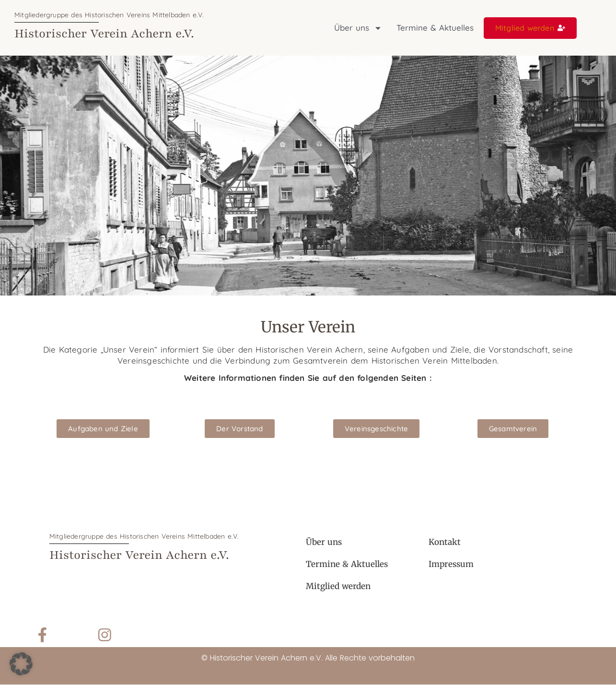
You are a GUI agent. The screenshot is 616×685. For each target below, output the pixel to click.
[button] (21, 664)
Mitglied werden (338, 586)
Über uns (358, 28)
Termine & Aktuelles (435, 28)
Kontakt (445, 542)
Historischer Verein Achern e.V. (104, 34)
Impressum (451, 564)
